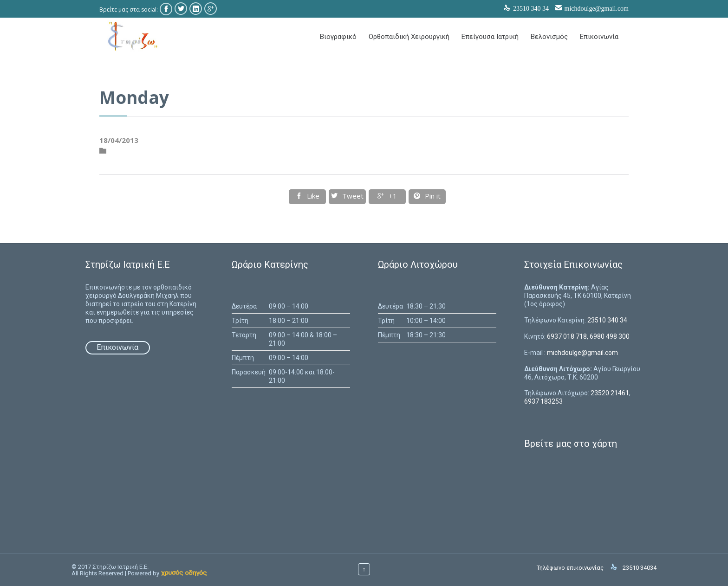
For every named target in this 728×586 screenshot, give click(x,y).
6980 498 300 (610, 336)
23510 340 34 (607, 320)
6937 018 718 (567, 336)
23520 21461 (610, 393)
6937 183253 (543, 401)
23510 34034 (640, 568)
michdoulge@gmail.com (597, 9)
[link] (184, 573)
